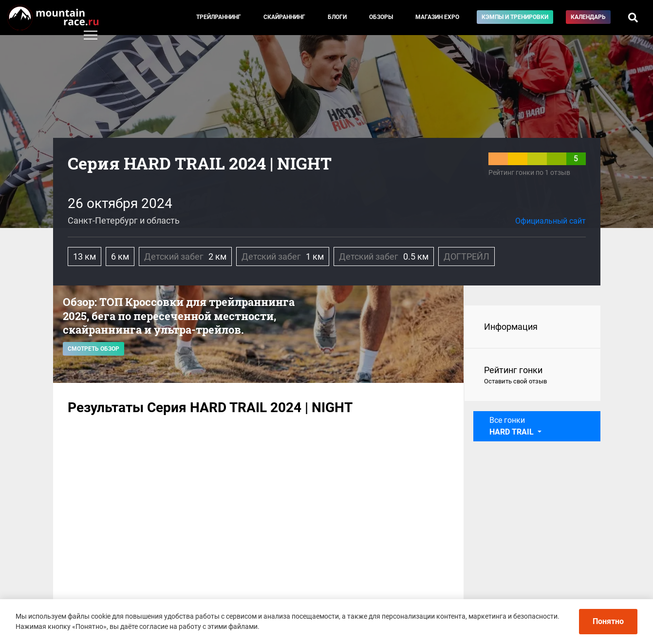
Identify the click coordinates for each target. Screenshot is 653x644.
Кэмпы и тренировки (515, 17)
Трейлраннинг (219, 17)
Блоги (337, 17)
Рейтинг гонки (532, 376)
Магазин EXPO (437, 17)
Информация (511, 327)
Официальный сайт (550, 221)
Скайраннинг (284, 17)
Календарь (588, 17)
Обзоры (381, 17)
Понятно (608, 621)
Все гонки (513, 426)
